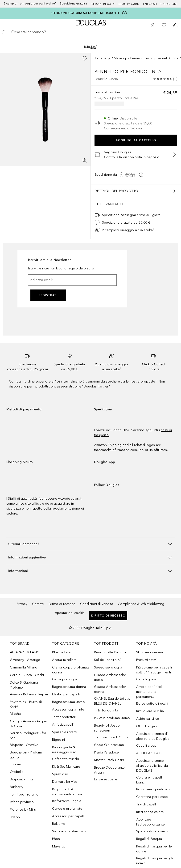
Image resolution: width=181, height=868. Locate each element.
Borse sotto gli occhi (152, 704)
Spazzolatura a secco (153, 831)
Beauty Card (129, 4)
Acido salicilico (148, 719)
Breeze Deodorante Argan (109, 770)
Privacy (22, 604)
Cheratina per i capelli (153, 797)
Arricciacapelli (63, 725)
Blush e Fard (62, 652)
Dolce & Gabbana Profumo (24, 685)
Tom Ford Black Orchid (112, 737)
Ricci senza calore (150, 812)
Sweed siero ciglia (108, 667)
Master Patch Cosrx (109, 760)
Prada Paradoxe (106, 752)
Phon (56, 839)
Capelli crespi (147, 746)
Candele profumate (67, 809)
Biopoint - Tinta (22, 779)
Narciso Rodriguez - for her (28, 736)
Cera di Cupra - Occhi (27, 675)
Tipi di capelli (146, 804)
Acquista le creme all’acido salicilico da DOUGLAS (152, 766)
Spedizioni (169, 4)
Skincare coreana (150, 652)
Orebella (17, 772)
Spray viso (60, 774)
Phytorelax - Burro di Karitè (26, 704)
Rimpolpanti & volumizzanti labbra (67, 792)
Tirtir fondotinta (106, 710)
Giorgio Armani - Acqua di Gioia (28, 724)
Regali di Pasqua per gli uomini (155, 861)
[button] (133, 175)
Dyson (15, 817)
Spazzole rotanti (65, 732)
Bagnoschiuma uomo (68, 702)
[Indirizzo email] (72, 280)
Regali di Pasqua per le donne (154, 849)
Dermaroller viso (65, 782)
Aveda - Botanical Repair (29, 694)
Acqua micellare (64, 660)
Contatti (38, 604)
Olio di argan (147, 726)
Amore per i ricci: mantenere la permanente (149, 692)
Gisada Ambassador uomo (110, 677)
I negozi (150, 4)
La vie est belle (106, 779)
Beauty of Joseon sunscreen (108, 728)
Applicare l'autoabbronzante (150, 822)
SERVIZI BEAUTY (103, 4)
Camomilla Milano (24, 667)
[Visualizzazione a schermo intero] (85, 161)
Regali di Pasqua (149, 839)
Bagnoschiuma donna (69, 687)
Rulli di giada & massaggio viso (64, 750)
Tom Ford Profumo (24, 794)
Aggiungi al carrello (136, 140)
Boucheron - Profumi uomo (26, 755)
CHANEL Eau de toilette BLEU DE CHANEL (112, 701)
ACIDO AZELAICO (150, 753)
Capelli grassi (147, 679)
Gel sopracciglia (65, 679)
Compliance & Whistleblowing (141, 604)
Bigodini (59, 740)
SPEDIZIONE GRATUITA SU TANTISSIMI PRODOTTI (85, 13)
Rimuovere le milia (150, 711)
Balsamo (59, 824)
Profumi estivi (146, 660)
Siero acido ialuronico (69, 831)
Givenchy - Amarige (25, 660)
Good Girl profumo (109, 745)
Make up (121, 58)
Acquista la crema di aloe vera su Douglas (153, 736)
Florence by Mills (23, 810)
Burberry (17, 787)
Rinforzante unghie (67, 801)
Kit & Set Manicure (66, 767)
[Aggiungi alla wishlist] (85, 59)
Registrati (48, 295)
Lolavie (15, 764)
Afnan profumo (22, 802)
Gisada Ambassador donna (110, 689)
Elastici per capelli (66, 694)
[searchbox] (90, 32)
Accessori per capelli (68, 816)
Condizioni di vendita (97, 604)
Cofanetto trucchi (66, 759)
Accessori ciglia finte (68, 709)
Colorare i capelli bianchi (150, 780)
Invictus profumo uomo (112, 718)
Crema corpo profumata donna (71, 670)
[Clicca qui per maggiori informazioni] (124, 13)
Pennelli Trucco (142, 58)
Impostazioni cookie (69, 613)
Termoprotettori (64, 717)
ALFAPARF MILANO (25, 652)
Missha (15, 714)
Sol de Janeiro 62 (108, 660)
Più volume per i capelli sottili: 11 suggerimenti (154, 670)
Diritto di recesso (62, 604)
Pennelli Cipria (168, 58)
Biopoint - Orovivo (24, 745)
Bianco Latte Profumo (111, 652)
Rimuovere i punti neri (153, 789)
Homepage (102, 58)
